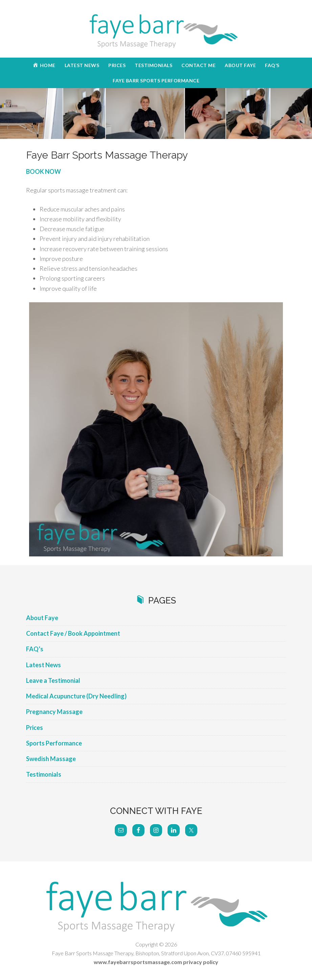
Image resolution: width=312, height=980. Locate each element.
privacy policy (201, 962)
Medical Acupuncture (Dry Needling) (76, 696)
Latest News (43, 665)
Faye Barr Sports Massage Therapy (156, 30)
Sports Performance (54, 743)
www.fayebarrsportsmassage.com (138, 962)
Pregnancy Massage (54, 712)
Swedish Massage (51, 759)
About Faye (42, 618)
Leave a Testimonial (53, 680)
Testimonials (44, 774)
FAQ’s (35, 649)
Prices (35, 728)
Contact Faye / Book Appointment (73, 633)
